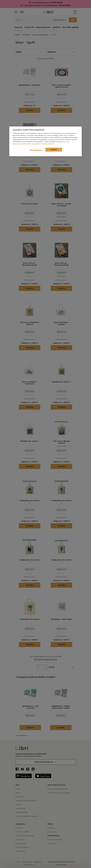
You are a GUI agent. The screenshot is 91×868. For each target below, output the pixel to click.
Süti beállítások (36, 150)
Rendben (54, 150)
